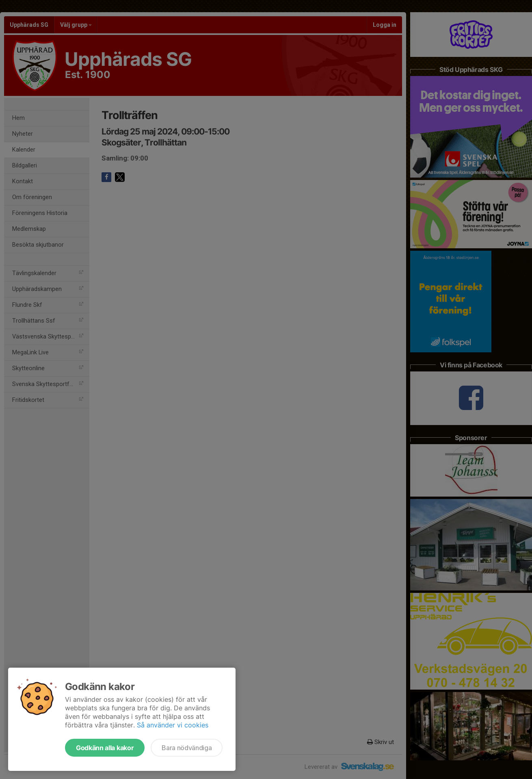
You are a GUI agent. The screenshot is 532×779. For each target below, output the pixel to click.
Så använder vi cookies (173, 725)
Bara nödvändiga (187, 748)
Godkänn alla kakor (105, 748)
